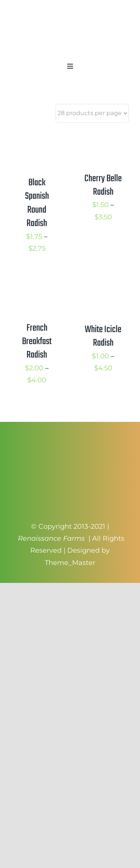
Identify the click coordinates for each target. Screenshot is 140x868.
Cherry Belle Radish (103, 185)
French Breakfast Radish (37, 342)
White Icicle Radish (103, 336)
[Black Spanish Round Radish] (37, 136)
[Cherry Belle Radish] (103, 136)
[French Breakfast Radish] (37, 281)
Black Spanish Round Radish (37, 203)
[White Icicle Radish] (103, 281)
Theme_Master (70, 563)
